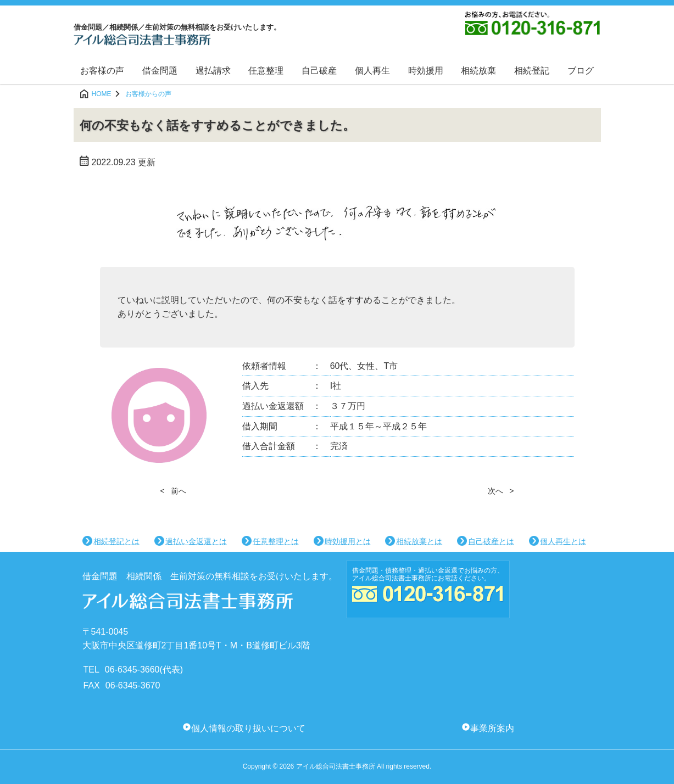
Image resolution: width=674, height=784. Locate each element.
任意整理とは (276, 541)
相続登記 (532, 71)
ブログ (581, 71)
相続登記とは (116, 541)
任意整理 (266, 71)
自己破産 (319, 71)
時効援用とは (348, 541)
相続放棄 (478, 71)
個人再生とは (563, 541)
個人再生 (372, 71)
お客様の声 (102, 71)
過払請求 (213, 71)
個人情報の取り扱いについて (248, 728)
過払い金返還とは (196, 541)
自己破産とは (491, 541)
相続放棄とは (419, 541)
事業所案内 (492, 728)
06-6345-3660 (132, 670)
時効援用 (426, 71)
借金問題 (160, 71)
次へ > (501, 491)
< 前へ (174, 491)
